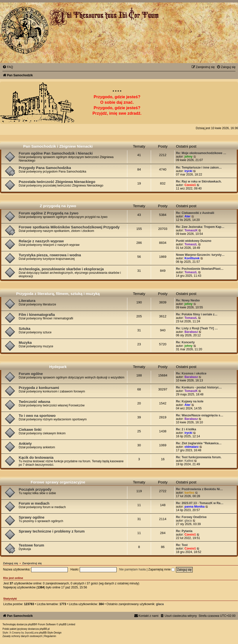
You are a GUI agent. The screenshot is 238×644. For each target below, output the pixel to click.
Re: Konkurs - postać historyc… (199, 387)
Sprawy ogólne (32, 517)
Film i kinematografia (37, 315)
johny (188, 157)
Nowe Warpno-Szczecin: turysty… (200, 255)
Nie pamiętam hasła (132, 569)
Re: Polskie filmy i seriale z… (197, 314)
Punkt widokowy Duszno (194, 241)
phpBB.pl (44, 629)
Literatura (27, 301)
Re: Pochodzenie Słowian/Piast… (200, 269)
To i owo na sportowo (37, 416)
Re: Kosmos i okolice (191, 373)
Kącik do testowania (36, 458)
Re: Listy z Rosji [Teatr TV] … (197, 328)
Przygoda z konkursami (39, 388)
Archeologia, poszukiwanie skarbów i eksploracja (61, 269)
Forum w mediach (34, 503)
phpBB (32, 624)
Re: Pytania (184, 531)
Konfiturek (192, 258)
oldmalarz (191, 447)
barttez (189, 493)
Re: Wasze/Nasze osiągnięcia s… (200, 415)
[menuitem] (8, 67)
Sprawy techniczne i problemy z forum (52, 531)
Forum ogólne (31, 374)
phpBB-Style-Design (50, 633)
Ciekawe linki (30, 430)
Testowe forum (31, 545)
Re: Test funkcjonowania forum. (199, 457)
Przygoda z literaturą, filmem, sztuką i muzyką (58, 294)
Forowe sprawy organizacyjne (58, 482)
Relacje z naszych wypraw (41, 241)
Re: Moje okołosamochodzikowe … (201, 153)
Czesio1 (190, 185)
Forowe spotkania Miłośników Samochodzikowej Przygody (69, 227)
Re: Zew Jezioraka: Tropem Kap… (200, 227)
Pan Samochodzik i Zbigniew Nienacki (58, 146)
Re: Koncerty (185, 342)
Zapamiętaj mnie (161, 569)
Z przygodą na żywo (58, 206)
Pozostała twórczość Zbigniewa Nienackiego (57, 182)
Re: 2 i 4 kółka (186, 429)
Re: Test (182, 545)
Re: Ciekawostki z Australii (195, 213)
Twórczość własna (34, 402)
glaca (188, 521)
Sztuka (25, 329)
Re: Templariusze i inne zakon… (199, 168)
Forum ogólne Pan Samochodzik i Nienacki (56, 153)
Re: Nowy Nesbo (188, 300)
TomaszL (191, 244)
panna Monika (195, 507)
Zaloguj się (10, 563)
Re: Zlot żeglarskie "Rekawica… (199, 443)
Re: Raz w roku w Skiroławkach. (199, 182)
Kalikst (189, 461)
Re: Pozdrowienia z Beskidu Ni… (199, 489)
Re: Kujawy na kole (190, 401)
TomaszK (191, 230)
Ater (187, 216)
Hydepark (58, 367)
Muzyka (25, 343)
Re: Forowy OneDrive (191, 517)
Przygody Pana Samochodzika (45, 168)
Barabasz (191, 332)
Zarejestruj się (32, 563)
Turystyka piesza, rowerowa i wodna (50, 255)
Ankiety (25, 444)
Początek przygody (35, 489)
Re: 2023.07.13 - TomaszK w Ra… (200, 503)
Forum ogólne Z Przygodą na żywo (49, 213)
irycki (188, 171)
